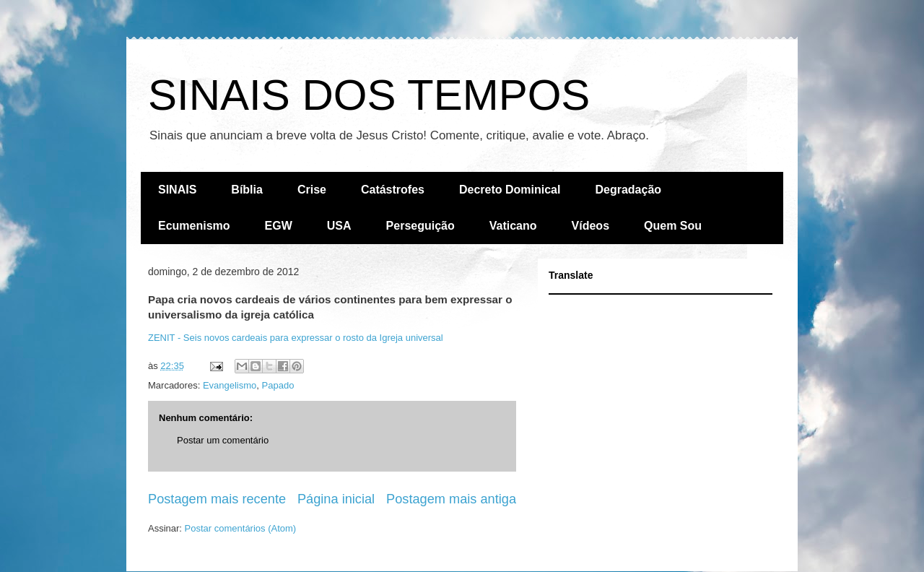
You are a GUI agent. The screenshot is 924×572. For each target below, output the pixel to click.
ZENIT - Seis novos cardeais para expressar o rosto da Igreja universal (296, 338)
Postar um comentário (223, 440)
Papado (278, 385)
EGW (279, 226)
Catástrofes (393, 190)
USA (339, 226)
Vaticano (513, 226)
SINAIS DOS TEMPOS (369, 95)
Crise (312, 190)
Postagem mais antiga (451, 499)
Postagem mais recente (217, 499)
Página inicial (336, 499)
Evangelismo (230, 385)
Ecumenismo (194, 226)
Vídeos (590, 226)
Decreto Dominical (510, 190)
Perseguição (420, 226)
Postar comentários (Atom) (241, 528)
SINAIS (177, 190)
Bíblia (247, 190)
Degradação (628, 190)
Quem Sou (673, 226)
